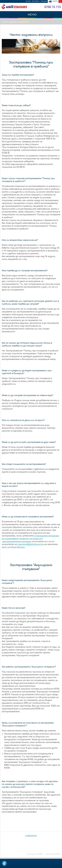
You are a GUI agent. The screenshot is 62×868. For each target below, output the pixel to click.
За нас (28, 1)
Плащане (44, 1)
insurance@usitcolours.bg (30, 544)
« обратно (31, 836)
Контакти (36, 1)
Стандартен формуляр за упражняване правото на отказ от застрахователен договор (30, 539)
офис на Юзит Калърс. (13, 547)
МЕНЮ (31, 16)
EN (60, 1)
